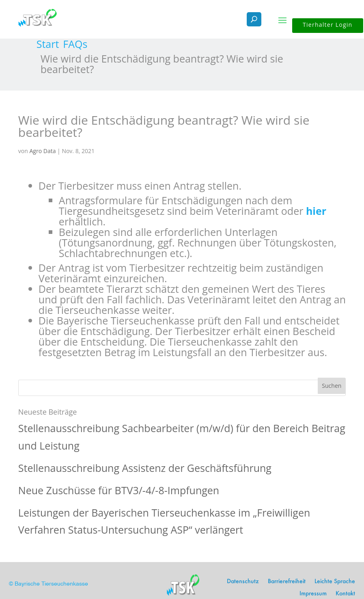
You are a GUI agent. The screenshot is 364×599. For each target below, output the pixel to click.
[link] (48, 44)
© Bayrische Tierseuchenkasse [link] (48, 584)
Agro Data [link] (42, 151)
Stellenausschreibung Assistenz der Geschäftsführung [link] (145, 468)
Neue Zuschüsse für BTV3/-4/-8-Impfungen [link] (119, 490)
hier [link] (316, 211)
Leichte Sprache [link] (335, 582)
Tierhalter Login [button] (327, 25)
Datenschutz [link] (243, 582)
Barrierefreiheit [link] (287, 582)
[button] (282, 19)
